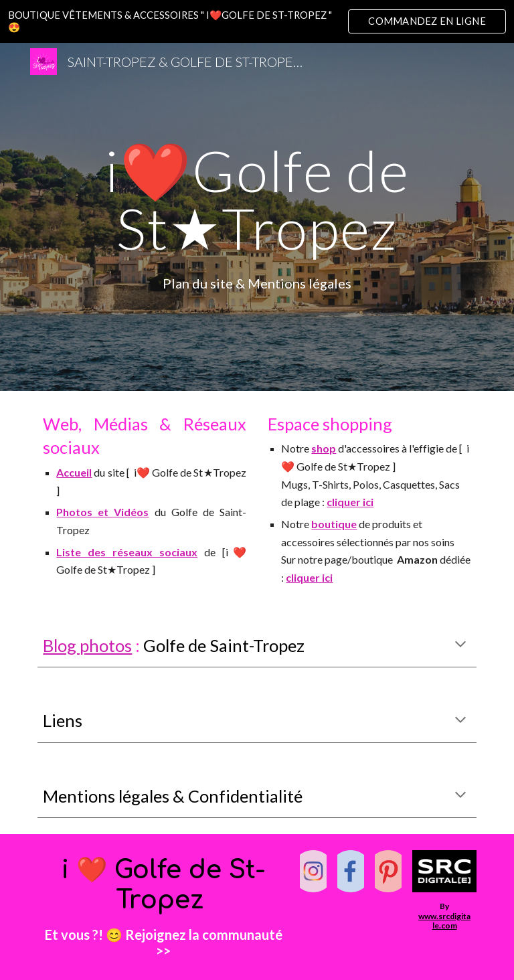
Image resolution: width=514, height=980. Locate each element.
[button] (460, 645)
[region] (257, 21)
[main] (257, 199)
